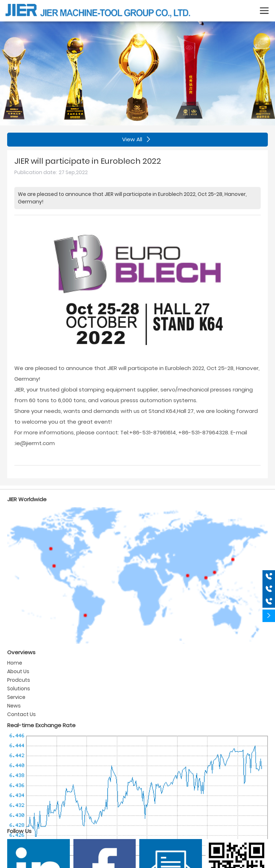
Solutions (19, 689)
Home (15, 663)
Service (16, 697)
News (14, 706)
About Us (18, 671)
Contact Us (21, 714)
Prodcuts (19, 680)
